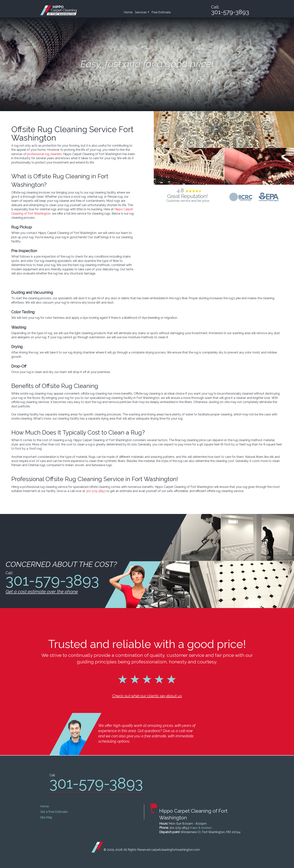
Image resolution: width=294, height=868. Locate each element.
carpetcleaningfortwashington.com (175, 850)
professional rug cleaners (44, 154)
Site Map (46, 817)
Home (128, 12)
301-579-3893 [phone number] (230, 12)
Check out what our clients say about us (147, 696)
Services (142, 12)
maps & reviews (201, 828)
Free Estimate (161, 12)
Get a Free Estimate (54, 812)
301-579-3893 (96, 491)
